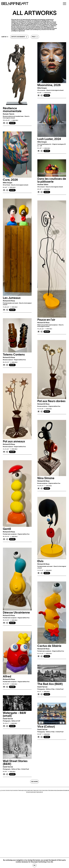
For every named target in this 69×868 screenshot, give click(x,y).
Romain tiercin (9, 114)
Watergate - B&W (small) (14, 714)
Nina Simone (46, 478)
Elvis (40, 561)
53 (30, 792)
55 (33, 792)
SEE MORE (34, 782)
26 (31, 791)
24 (28, 791)
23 (27, 791)
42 (56, 791)
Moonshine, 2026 (49, 85)
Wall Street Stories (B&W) (15, 763)
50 (68, 791)
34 (44, 791)
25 (30, 791)
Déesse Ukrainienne (16, 613)
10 (9, 791)
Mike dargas (42, 88)
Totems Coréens (14, 355)
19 (21, 791)
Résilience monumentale (12, 110)
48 (65, 791)
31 (39, 791)
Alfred (7, 676)
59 (39, 792)
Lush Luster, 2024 (49, 139)
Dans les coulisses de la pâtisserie (52, 180)
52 (28, 792)
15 (15, 791)
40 (53, 791)
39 (51, 791)
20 (22, 791)
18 (19, 791)
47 (63, 791)
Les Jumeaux (12, 298)
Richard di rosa (9, 301)
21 (24, 791)
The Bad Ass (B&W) (50, 684)
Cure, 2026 (10, 180)
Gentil (7, 529)
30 (38, 791)
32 (41, 791)
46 (62, 791)
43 (57, 791)
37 (48, 791)
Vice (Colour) (46, 727)
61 (42, 792)
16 (17, 791)
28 (34, 791)
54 (31, 792)
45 (60, 791)
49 (67, 791)
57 (36, 792)
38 (50, 791)
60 (41, 792)
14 (14, 791)
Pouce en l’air (46, 320)
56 (34, 792)
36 (47, 791)
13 (13, 791)
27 (33, 791)
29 (36, 791)
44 (59, 791)
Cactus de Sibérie (49, 646)
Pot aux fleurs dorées (51, 401)
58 (37, 792)
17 (18, 791)
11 (10, 791)
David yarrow (42, 687)
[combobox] (19, 37)
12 (11, 791)
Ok (35, 865)
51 (27, 792)
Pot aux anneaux (14, 441)
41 (54, 791)
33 (42, 791)
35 (45, 791)
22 (25, 791)
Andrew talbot (43, 185)
